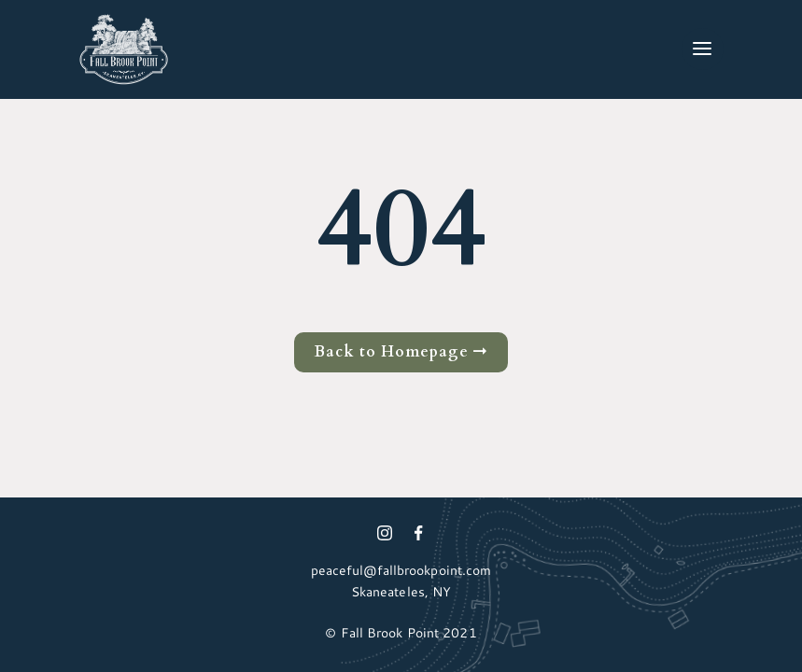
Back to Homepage (401, 352)
